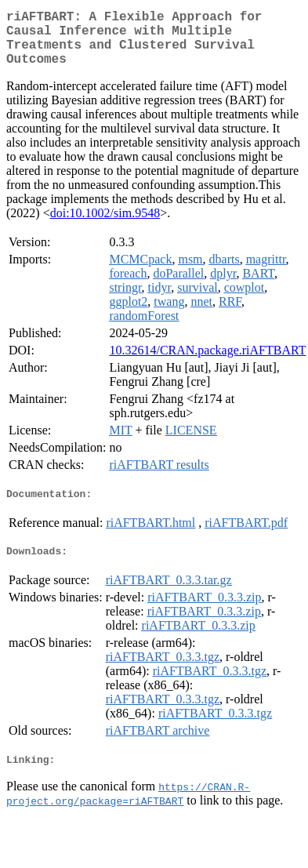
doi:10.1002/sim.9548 (105, 225)
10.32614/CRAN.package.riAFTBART (207, 363)
